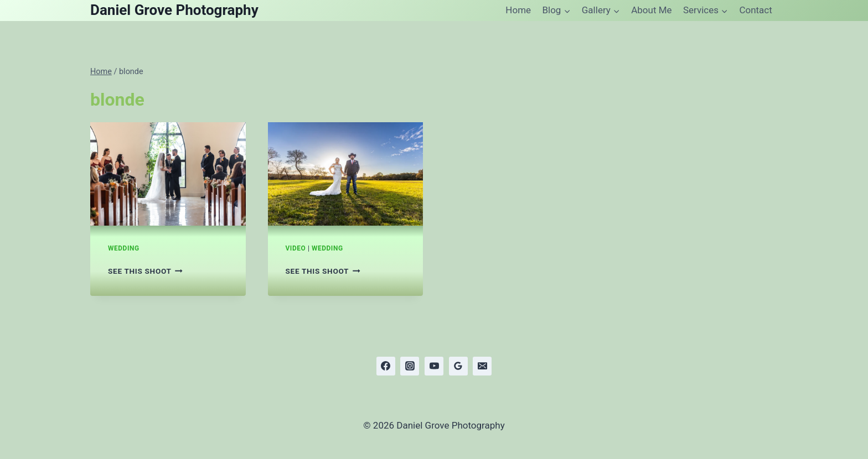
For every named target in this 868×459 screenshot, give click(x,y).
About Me (651, 10)
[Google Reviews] (458, 366)
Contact (755, 10)
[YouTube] (434, 366)
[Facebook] (386, 366)
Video (296, 248)
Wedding (124, 248)
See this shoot (145, 271)
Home (518, 10)
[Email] (482, 366)
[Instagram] (410, 366)
